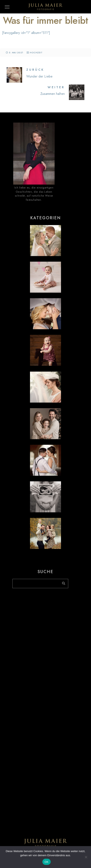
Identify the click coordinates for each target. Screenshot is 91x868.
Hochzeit (36, 53)
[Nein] (86, 857)
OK (46, 862)
